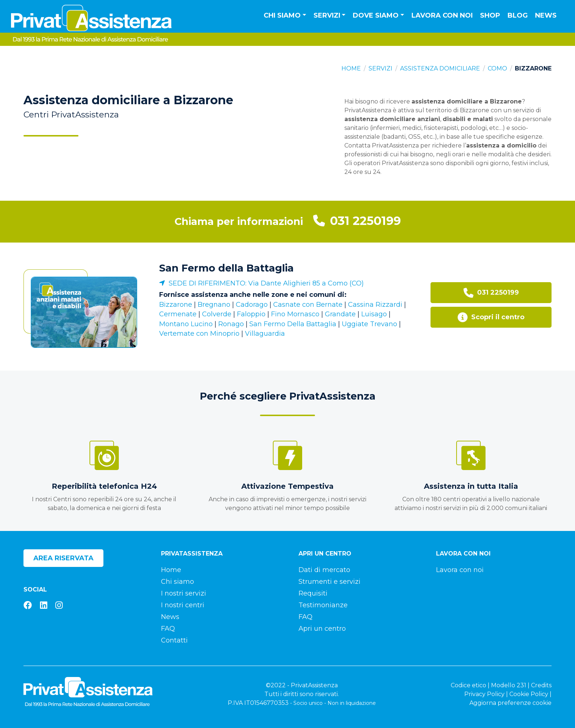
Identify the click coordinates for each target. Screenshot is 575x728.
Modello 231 (509, 685)
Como (497, 68)
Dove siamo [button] (376, 15)
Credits (541, 685)
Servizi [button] (327, 15)
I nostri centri (183, 605)
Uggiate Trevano (369, 324)
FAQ (168, 629)
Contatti (174, 640)
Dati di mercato (324, 570)
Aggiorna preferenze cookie (510, 703)
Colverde (217, 314)
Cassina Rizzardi (375, 305)
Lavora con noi (442, 15)
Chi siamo (177, 582)
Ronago (231, 324)
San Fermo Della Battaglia (293, 324)
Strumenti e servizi (329, 582)
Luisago (374, 314)
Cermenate (178, 314)
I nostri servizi (184, 593)
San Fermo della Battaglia (226, 268)
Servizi (380, 68)
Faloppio (251, 314)
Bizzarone (176, 305)
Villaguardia (265, 334)
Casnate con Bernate (308, 305)
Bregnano (214, 305)
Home (351, 68)
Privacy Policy (484, 694)
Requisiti (313, 593)
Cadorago (252, 305)
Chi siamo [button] (282, 15)
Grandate (340, 314)
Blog (518, 15)
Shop (490, 15)
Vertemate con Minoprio (199, 334)
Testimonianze (323, 605)
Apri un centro (322, 629)
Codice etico (468, 685)
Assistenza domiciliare (440, 68)
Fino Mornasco (295, 314)
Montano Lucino (186, 324)
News (546, 15)
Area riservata (63, 558)
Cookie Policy (529, 694)
